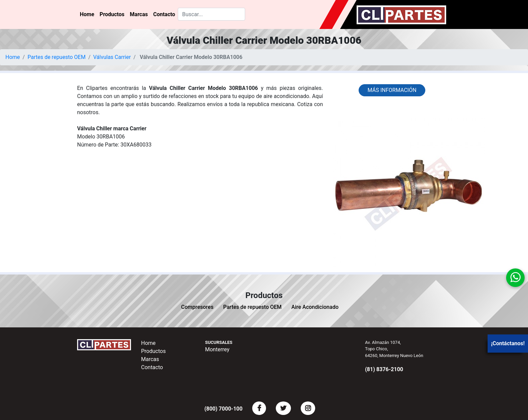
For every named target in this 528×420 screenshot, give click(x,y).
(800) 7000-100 (223, 409)
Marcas (139, 14)
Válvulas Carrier (112, 57)
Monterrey (217, 349)
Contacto (164, 14)
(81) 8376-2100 (384, 369)
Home (87, 14)
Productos (112, 14)
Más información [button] (392, 90)
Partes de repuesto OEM (57, 57)
